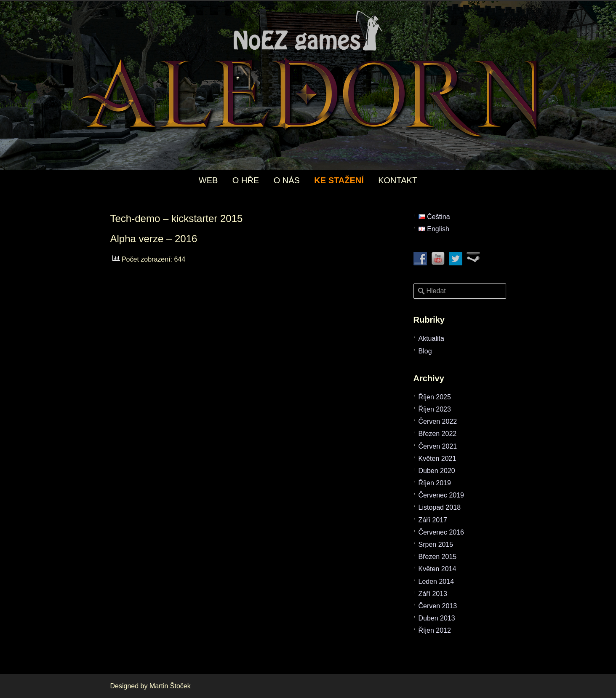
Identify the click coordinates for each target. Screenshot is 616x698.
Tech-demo (135, 218)
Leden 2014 (436, 582)
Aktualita (431, 338)
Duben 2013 (437, 618)
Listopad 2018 (440, 507)
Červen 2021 (438, 446)
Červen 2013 (438, 606)
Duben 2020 (437, 471)
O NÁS (287, 180)
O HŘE (246, 180)
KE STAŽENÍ (339, 180)
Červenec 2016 (441, 532)
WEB (208, 180)
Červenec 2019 (441, 495)
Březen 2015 (438, 557)
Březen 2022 (438, 434)
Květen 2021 (437, 459)
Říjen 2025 (435, 397)
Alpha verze (137, 239)
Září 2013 (433, 594)
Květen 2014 (437, 569)
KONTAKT (398, 180)
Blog (425, 351)
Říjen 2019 (435, 483)
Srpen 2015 (436, 544)
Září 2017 (433, 520)
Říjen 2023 (435, 409)
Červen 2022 (438, 421)
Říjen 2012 (435, 630)
